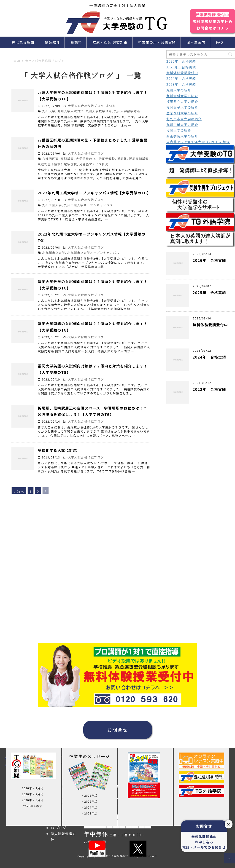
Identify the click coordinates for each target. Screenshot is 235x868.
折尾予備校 (107, 159)
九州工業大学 (52, 205)
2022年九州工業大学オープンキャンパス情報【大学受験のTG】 (94, 193)
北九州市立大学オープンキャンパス (93, 253)
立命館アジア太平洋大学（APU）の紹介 (198, 142)
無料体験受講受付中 (182, 73)
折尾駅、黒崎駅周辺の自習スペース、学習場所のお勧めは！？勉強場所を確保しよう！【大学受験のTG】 (92, 411)
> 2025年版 (89, 801)
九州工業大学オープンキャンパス (88, 205)
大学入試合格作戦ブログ (86, 106)
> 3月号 (38, 800)
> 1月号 (38, 788)
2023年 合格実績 (181, 84)
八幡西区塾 (51, 159)
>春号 (38, 806)
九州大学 (49, 111)
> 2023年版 (89, 813)
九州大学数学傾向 (99, 111)
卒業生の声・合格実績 (157, 42)
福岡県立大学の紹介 (182, 102)
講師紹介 (52, 42)
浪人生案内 (196, 42)
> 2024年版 (89, 807)
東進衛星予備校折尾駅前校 (57, 164)
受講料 (76, 42)
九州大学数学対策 (127, 111)
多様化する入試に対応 (57, 450)
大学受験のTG (86, 159)
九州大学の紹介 (179, 90)
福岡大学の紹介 (179, 130)
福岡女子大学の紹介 (182, 107)
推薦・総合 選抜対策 (110, 42)
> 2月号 (38, 794)
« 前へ (19, 492)
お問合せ (118, 730)
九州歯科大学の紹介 (182, 96)
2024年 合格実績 (181, 78)
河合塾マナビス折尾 (94, 164)
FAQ (220, 42)
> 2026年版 (89, 795)
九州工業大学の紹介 (182, 125)
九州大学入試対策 (70, 111)
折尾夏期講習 (139, 159)
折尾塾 (122, 159)
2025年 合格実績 (181, 67)
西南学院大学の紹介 (182, 136)
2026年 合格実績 (181, 61)
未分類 (111, 106)
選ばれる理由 (23, 42)
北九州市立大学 (54, 253)
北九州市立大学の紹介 (184, 119)
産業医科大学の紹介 (182, 113)
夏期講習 (67, 159)
